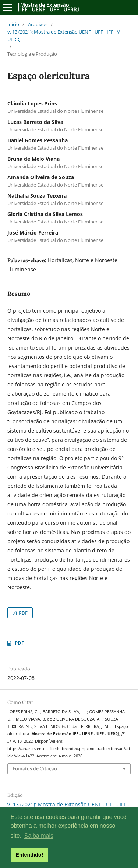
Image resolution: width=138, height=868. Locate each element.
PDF (23, 613)
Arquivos (38, 24)
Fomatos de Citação (35, 769)
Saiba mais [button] (39, 836)
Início (13, 24)
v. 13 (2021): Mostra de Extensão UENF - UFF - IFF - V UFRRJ (64, 35)
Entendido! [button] (29, 855)
